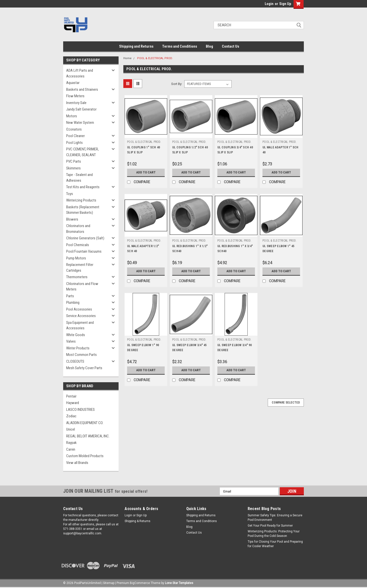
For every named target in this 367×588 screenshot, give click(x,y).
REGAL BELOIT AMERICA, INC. (88, 436)
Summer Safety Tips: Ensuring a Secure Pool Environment (275, 518)
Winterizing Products (81, 200)
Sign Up (285, 4)
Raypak (71, 443)
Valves (71, 341)
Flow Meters (75, 96)
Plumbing (73, 303)
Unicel (71, 429)
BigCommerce (140, 583)
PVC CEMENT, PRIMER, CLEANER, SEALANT (82, 152)
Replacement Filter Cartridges (80, 268)
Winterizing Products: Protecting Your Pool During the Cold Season (274, 534)
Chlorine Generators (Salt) (85, 238)
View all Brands (77, 463)
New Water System (80, 123)
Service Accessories (81, 316)
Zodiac (71, 416)
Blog (209, 46)
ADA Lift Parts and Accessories (80, 73)
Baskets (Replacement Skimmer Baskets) (83, 210)
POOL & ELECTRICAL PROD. (155, 58)
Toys (70, 194)
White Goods (76, 335)
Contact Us (231, 46)
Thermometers (77, 277)
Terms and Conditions (180, 46)
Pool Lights (74, 143)
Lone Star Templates (179, 583)
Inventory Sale (76, 103)
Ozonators (74, 129)
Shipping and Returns (136, 46)
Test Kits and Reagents (83, 187)
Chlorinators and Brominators (78, 229)
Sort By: (177, 84)
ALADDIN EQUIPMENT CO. (85, 423)
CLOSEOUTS (75, 361)
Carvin (71, 449)
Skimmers (73, 168)
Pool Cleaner (75, 136)
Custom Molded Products (85, 456)
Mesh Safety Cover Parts (84, 368)
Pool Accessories (79, 309)
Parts (70, 296)
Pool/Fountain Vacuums (84, 251)
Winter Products (78, 348)
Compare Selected (286, 403)
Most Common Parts (81, 355)
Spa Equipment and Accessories (80, 325)
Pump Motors (76, 258)
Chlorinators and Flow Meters (82, 287)
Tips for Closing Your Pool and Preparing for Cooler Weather (275, 544)
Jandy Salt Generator (81, 109)
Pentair (71, 396)
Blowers (72, 219)
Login (269, 4)
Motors (72, 116)
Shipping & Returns (137, 521)
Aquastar (73, 83)
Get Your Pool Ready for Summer (270, 526)
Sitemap (109, 583)
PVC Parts (74, 161)
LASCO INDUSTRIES (80, 410)
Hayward (73, 403)
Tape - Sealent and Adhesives (79, 178)
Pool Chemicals (78, 245)
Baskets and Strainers (82, 89)
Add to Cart (146, 172)
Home (127, 58)
